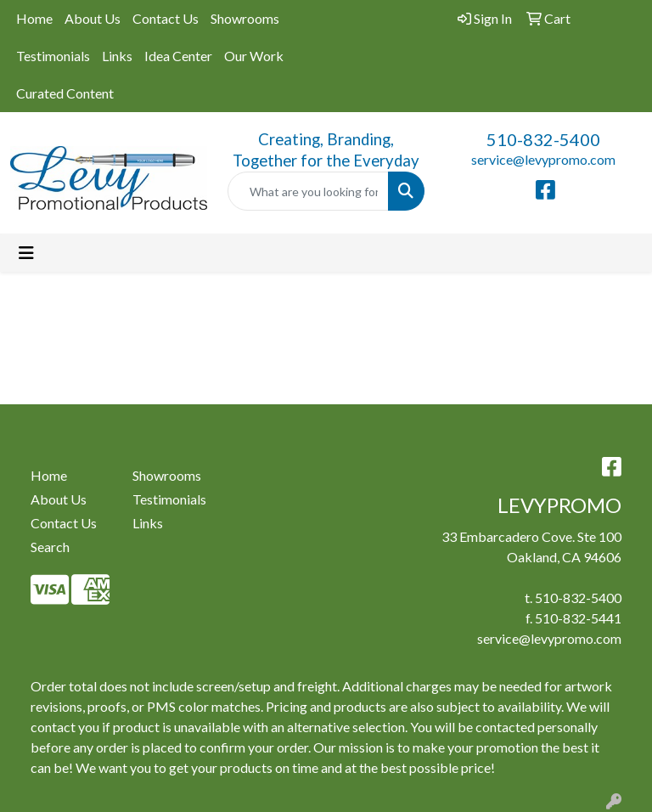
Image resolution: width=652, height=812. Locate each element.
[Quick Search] (308, 191)
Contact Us (166, 18)
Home (34, 18)
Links (117, 56)
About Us (93, 18)
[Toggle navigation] (26, 253)
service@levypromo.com (543, 159)
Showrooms (245, 18)
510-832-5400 (543, 139)
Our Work (254, 56)
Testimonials (53, 56)
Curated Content (65, 93)
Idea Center (178, 56)
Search (50, 547)
